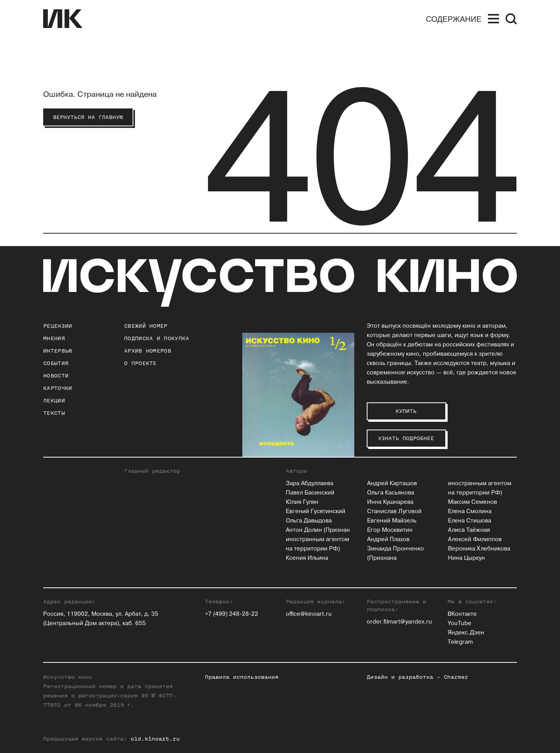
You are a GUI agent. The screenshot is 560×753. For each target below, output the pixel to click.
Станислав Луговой (394, 511)
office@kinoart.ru (309, 614)
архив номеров (148, 351)
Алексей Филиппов (475, 539)
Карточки (58, 388)
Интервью (58, 351)
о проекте (140, 363)
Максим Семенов (472, 502)
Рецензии (58, 326)
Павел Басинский (310, 493)
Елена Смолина (470, 511)
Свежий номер (146, 326)
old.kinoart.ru (155, 739)
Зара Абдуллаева (310, 483)
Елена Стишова (470, 521)
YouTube (459, 623)
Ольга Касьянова (391, 493)
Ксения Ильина (307, 558)
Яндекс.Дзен (466, 633)
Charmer (456, 677)
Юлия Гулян (302, 502)
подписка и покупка (157, 338)
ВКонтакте (462, 614)
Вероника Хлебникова (479, 549)
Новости (56, 376)
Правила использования (242, 677)
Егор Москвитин (390, 530)
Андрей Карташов (392, 483)
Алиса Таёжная (469, 530)
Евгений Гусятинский (316, 511)
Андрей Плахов (388, 539)
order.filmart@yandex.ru (399, 622)
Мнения (54, 338)
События (56, 363)
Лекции (54, 401)
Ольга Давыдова (309, 521)
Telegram (460, 642)
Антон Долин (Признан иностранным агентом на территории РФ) (318, 539)
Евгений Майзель (392, 521)
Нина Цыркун (466, 558)
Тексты (54, 413)
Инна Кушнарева (390, 502)
